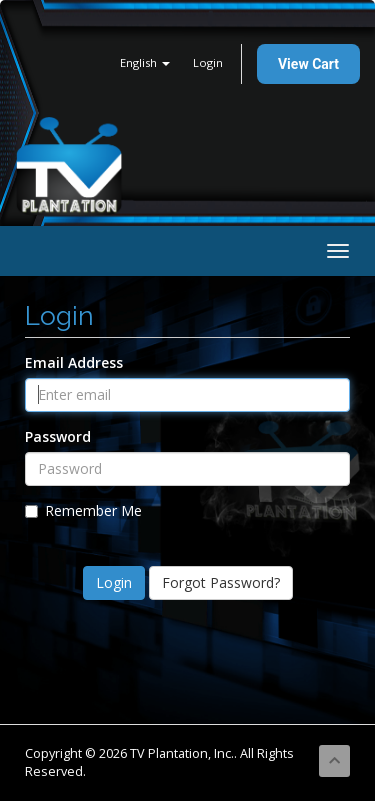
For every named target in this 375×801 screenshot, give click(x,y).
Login (208, 62)
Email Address (74, 362)
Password (58, 436)
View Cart (308, 64)
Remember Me (83, 510)
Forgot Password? (221, 582)
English (145, 62)
